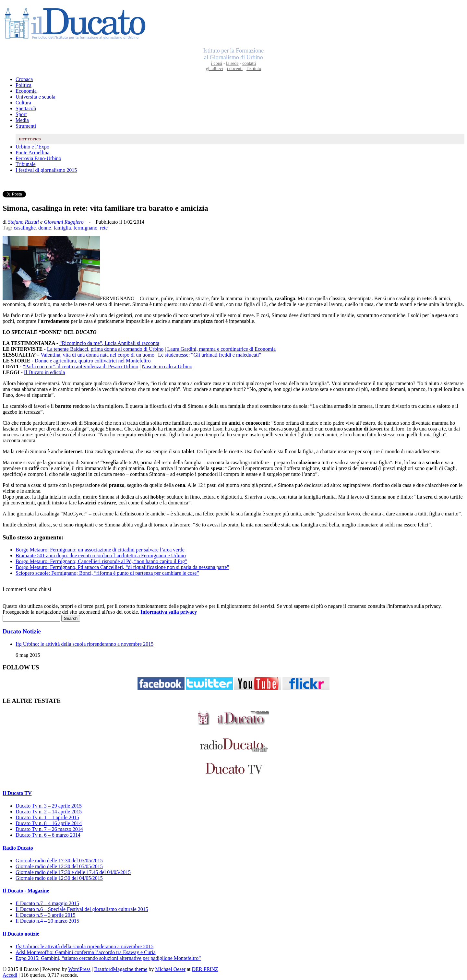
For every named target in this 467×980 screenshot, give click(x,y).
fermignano (85, 228)
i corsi (217, 63)
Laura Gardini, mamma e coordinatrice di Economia (221, 349)
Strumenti (26, 126)
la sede (232, 63)
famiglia (62, 228)
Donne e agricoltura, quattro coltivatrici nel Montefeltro (93, 361)
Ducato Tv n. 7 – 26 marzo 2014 (49, 829)
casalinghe (25, 228)
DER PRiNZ (205, 969)
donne (45, 228)
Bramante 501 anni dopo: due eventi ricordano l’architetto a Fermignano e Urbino (101, 555)
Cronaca (24, 79)
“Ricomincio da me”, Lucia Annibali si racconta (109, 343)
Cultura (23, 103)
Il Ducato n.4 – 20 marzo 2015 (47, 921)
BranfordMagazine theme (121, 969)
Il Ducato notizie (21, 934)
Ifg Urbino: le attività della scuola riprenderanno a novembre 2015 (84, 644)
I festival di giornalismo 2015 (46, 170)
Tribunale (26, 164)
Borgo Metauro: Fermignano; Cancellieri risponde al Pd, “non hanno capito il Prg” (101, 561)
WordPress (79, 969)
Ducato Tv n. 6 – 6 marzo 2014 (48, 835)
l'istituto (254, 69)
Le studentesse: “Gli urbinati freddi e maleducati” (210, 355)
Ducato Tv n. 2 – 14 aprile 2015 (49, 812)
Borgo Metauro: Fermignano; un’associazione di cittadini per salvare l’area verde (100, 550)
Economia (26, 91)
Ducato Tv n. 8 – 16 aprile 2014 (49, 823)
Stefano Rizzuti (23, 222)
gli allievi (215, 69)
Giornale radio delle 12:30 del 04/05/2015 (59, 878)
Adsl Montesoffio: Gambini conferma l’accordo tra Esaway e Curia (86, 952)
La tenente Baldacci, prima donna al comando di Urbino (105, 349)
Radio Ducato (18, 848)
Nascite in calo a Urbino (167, 366)
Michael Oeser (170, 969)
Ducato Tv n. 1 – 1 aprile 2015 (47, 817)
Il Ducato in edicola (45, 372)
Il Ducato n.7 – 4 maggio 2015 (47, 903)
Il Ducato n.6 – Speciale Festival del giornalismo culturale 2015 (82, 909)
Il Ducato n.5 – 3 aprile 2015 (45, 915)
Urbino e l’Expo (32, 147)
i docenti (235, 69)
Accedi (10, 975)
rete (104, 228)
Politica (24, 85)
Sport (21, 114)
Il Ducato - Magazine (26, 891)
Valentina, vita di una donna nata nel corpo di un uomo (97, 355)
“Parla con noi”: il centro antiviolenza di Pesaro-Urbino (80, 366)
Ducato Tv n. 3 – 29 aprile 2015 (49, 806)
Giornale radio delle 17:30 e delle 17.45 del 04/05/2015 (73, 872)
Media (22, 120)
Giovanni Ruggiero (64, 222)
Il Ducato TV (17, 793)
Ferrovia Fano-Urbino (38, 158)
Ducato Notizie (22, 631)
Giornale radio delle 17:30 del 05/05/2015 (59, 861)
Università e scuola (36, 97)
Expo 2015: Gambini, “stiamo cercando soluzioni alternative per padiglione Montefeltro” (108, 958)
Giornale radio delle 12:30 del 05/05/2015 (59, 866)
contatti (249, 63)
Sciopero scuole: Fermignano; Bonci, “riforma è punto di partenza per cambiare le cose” (107, 573)
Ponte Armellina (32, 153)
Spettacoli (26, 108)
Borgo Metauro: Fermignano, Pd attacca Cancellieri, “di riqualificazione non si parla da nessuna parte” (122, 567)
